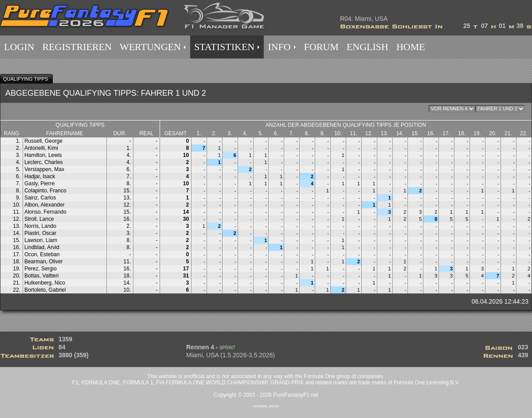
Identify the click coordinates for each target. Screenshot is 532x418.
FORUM (321, 47)
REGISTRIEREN (77, 47)
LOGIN (19, 47)
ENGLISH (368, 47)
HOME (411, 47)
